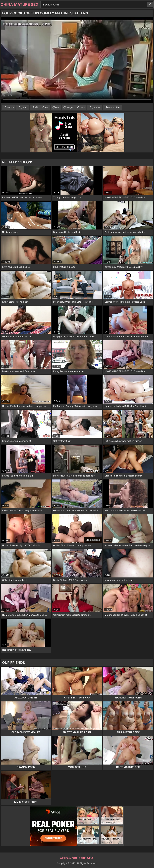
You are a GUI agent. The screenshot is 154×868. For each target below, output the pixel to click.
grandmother (114, 107)
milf (36, 107)
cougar (70, 107)
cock (82, 107)
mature (10, 107)
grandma (96, 107)
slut (47, 107)
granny (24, 107)
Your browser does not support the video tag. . (77, 60)
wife (57, 107)
